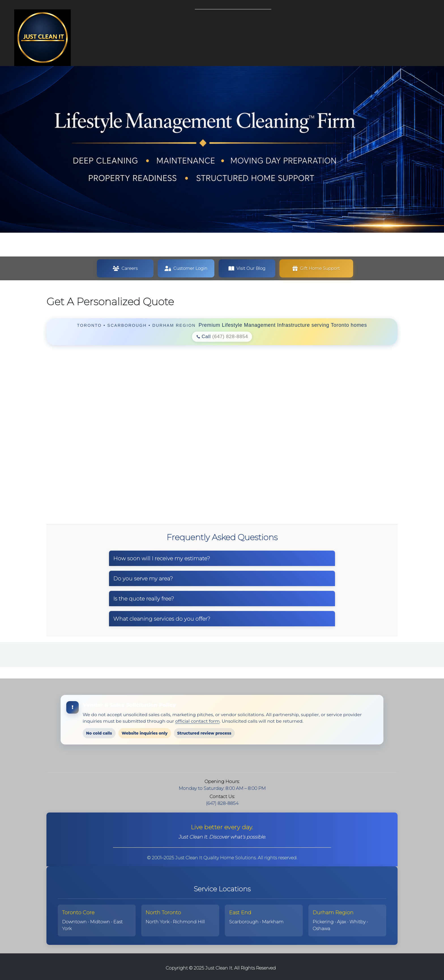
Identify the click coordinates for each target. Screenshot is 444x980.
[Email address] (205, 760)
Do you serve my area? (143, 578)
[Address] (216, 760)
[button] (316, 268)
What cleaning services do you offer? (162, 619)
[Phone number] (194, 760)
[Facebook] (228, 760)
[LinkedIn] (239, 760)
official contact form (198, 721)
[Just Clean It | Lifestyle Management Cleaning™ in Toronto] (42, 38)
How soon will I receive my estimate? (162, 558)
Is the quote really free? (144, 599)
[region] (222, 332)
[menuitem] (199, 18)
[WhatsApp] (250, 760)
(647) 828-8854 (230, 337)
